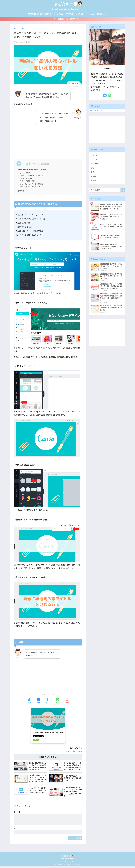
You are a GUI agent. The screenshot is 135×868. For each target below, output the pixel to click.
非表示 (45, 164)
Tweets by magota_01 (97, 111)
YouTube (91, 14)
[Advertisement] (48, 142)
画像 (81, 752)
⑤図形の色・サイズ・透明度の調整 (32, 185)
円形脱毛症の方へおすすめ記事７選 (39, 14)
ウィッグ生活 (58, 14)
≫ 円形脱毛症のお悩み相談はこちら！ (68, 19)
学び (81, 749)
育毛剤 (93, 178)
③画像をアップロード (28, 179)
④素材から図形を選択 (28, 182)
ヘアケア (94, 160)
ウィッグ (94, 156)
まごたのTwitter (102, 14)
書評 (93, 173)
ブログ (74, 752)
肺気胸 (93, 182)
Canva (36, 294)
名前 (16, 830)
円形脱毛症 (69, 14)
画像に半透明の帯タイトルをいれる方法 (32, 170)
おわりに (21, 192)
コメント (17, 814)
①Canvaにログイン (27, 174)
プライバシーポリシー (67, 863)
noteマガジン (80, 14)
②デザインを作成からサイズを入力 (32, 176)
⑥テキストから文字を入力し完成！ (32, 187)
